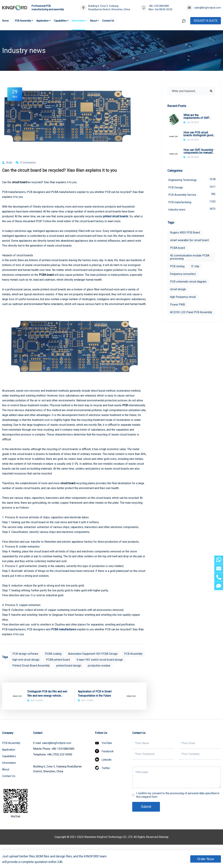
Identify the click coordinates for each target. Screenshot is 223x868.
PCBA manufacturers (64, 629)
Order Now (206, 859)
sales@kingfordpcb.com (208, 8)
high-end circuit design (51, 660)
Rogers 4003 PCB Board (185, 233)
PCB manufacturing (192, 202)
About (93, 21)
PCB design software (25, 654)
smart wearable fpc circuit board (190, 241)
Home (5, 21)
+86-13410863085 (159, 6)
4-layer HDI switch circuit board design (36, 666)
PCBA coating (53, 654)
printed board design (124, 666)
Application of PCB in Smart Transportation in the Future (95, 699)
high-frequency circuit (183, 297)
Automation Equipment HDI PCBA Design (93, 654)
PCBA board (177, 248)
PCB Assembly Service (192, 195)
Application (42, 21)
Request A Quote (206, 21)
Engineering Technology (192, 180)
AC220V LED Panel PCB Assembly (185, 314)
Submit (146, 813)
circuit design (178, 290)
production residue (24, 671)
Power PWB (177, 305)
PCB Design (192, 187)
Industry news (192, 210)
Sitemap (164, 843)
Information (78, 21)
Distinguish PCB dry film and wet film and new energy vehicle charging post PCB (47, 700)
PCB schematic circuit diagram (189, 282)
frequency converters (183, 274)
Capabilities (60, 21)
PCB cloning (177, 267)
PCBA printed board (84, 660)
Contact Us (108, 21)
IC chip (196, 267)
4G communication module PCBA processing (190, 258)
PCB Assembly (23, 21)
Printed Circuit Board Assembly (85, 666)
